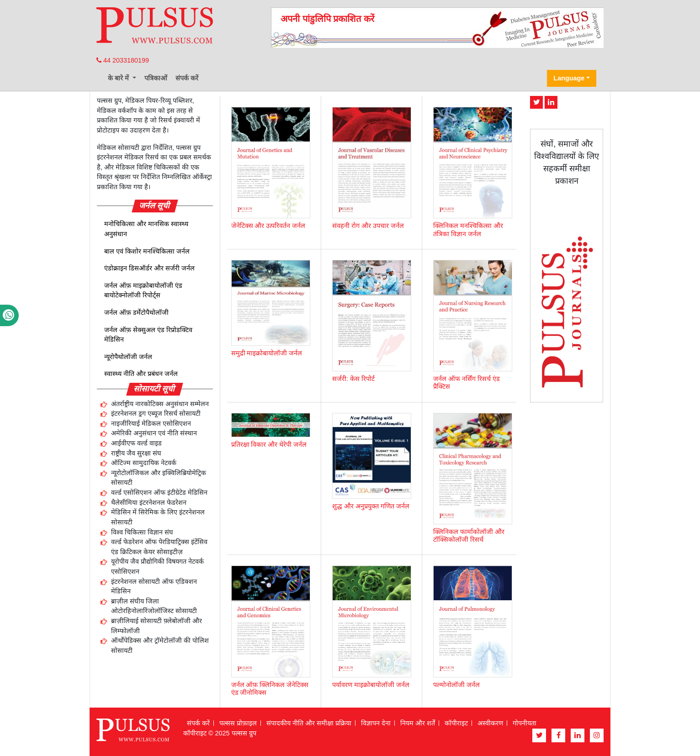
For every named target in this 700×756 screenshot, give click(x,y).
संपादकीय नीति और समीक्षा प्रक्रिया (309, 723)
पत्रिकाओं (156, 78)
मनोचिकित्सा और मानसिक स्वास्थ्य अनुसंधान (146, 229)
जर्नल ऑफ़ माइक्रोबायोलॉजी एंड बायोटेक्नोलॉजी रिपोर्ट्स (143, 291)
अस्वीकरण (490, 723)
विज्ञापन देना (376, 723)
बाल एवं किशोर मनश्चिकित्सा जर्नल (147, 251)
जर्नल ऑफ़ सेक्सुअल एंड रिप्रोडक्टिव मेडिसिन (148, 335)
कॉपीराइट (456, 723)
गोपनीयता (525, 723)
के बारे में (119, 78)
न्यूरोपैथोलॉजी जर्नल (128, 357)
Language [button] (569, 78)
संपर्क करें (187, 78)
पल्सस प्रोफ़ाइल (238, 723)
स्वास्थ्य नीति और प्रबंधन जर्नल (141, 374)
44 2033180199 (123, 60)
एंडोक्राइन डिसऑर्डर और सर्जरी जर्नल (149, 268)
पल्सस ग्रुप (244, 733)
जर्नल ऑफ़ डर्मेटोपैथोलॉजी (136, 312)
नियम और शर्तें (418, 723)
